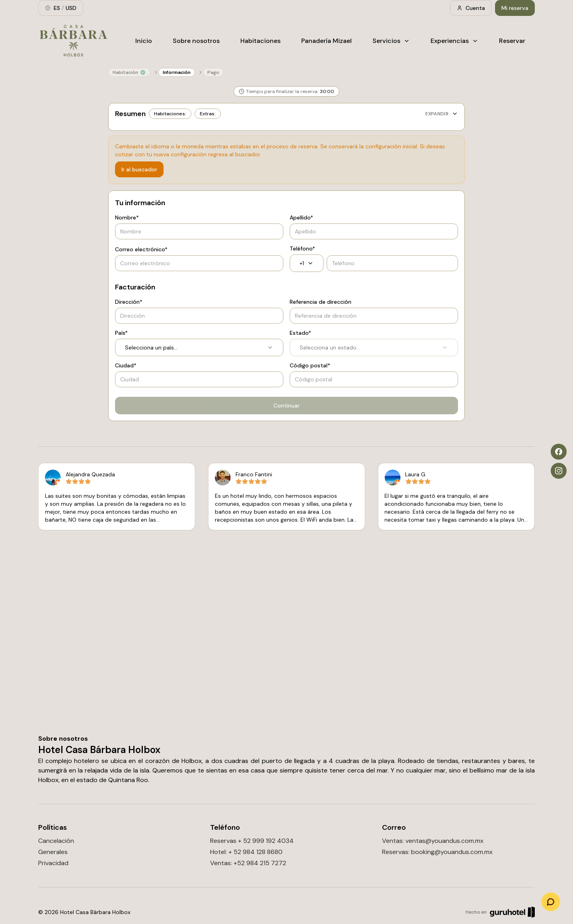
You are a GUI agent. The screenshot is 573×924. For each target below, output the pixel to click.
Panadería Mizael (326, 41)
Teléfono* (302, 248)
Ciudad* (126, 365)
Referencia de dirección (321, 302)
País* (121, 333)
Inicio (144, 41)
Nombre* (127, 217)
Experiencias (454, 41)
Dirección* (129, 302)
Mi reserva (515, 8)
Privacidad (53, 863)
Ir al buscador (139, 169)
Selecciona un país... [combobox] (199, 347)
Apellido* (301, 217)
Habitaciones (260, 41)
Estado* (300, 333)
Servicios (391, 41)
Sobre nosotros (196, 41)
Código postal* (310, 365)
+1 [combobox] (307, 263)
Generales (53, 852)
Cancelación (56, 841)
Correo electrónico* (141, 249)
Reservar (512, 41)
